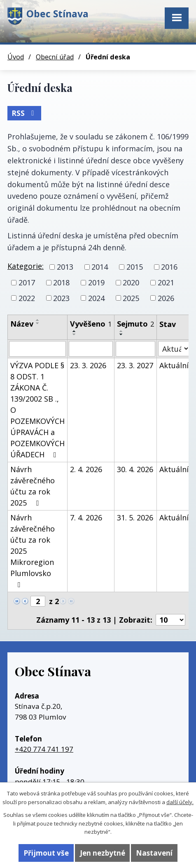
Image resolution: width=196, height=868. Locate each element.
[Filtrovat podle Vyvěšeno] (91, 349)
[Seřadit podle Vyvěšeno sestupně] (75, 334)
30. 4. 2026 (135, 469)
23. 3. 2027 (135, 365)
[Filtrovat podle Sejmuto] (135, 349)
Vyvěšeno (91, 324)
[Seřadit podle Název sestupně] (38, 323)
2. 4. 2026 (86, 469)
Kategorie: (26, 266)
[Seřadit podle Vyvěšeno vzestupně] (75, 331)
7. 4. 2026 (86, 518)
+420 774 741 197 (44, 749)
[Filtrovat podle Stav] (174, 349)
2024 (96, 298)
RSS (24, 113)
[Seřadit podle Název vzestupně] (38, 320)
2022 (27, 298)
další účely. (180, 802)
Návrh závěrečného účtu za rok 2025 (33, 486)
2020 (131, 282)
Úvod (16, 57)
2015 (135, 267)
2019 (96, 282)
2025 (131, 298)
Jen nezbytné (103, 853)
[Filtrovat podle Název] (37, 349)
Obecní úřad (55, 57)
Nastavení (154, 853)
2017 (27, 282)
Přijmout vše (46, 853)
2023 (61, 298)
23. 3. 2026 (88, 365)
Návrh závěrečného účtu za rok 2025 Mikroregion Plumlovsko (33, 550)
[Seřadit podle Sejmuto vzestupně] (121, 331)
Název (22, 324)
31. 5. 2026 (135, 518)
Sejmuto (135, 324)
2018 (61, 282)
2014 (100, 267)
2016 (169, 267)
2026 (166, 298)
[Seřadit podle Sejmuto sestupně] (121, 334)
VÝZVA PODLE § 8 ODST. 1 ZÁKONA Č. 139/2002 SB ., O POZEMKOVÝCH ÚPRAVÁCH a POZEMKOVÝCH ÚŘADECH (37, 410)
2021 (166, 282)
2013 (65, 267)
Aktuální (174, 365)
